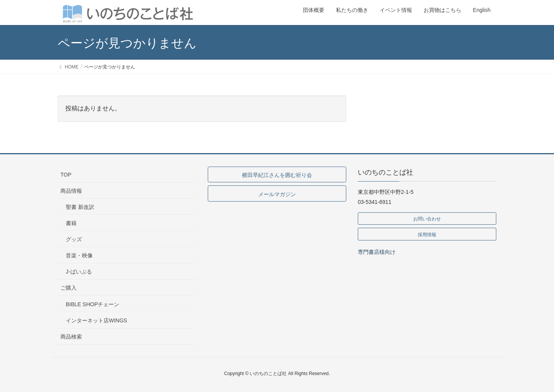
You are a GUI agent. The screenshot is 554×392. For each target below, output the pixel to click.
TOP (66, 175)
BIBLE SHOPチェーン (93, 304)
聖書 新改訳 (80, 207)
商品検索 (71, 337)
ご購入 (68, 288)
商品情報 (71, 191)
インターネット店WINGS (96, 320)
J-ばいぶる (79, 272)
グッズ (74, 239)
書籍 (71, 223)
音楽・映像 (79, 255)
